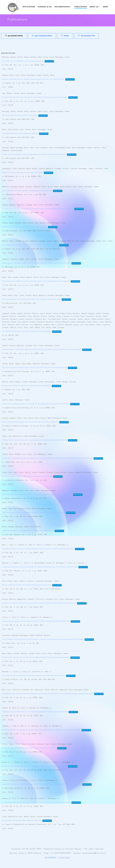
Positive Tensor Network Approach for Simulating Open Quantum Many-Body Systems (34, 766)
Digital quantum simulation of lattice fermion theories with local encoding (30, 245)
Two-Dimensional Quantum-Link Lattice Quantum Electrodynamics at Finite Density (33, 513)
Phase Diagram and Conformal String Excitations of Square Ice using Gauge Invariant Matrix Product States (43, 639)
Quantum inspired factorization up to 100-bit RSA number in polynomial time (31, 299)
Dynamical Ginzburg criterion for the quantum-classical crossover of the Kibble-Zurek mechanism (39, 603)
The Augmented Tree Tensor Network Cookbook (20, 134)
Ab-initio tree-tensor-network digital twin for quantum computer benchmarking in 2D (34, 368)
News (105, 7)
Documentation (62, 7)
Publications (81, 7)
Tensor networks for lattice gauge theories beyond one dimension (27, 191)
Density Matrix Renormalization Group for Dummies (22, 821)
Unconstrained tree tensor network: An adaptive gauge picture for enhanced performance (36, 802)
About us (94, 7)
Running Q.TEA (45, 7)
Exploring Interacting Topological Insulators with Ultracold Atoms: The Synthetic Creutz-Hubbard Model (41, 730)
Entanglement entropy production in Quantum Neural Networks (26, 386)
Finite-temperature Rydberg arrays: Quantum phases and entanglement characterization (36, 281)
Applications (29, 7)
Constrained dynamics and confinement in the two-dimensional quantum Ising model (34, 97)
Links (4, 69)
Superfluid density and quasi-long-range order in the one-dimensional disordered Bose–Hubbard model (41, 784)
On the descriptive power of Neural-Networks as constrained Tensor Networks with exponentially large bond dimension (47, 458)
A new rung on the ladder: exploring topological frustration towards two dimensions (34, 154)
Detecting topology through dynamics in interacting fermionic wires (28, 531)
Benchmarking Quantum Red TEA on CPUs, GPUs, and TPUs (24, 227)
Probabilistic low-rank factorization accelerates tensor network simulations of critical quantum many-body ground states (47, 694)
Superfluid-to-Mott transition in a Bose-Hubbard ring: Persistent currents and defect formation (38, 549)
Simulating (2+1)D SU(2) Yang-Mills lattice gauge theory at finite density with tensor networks (38, 209)
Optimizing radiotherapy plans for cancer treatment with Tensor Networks (30, 422)
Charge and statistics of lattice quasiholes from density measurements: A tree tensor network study (40, 567)
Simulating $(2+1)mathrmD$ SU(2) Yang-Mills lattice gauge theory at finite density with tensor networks (41, 350)
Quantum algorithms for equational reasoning (20, 115)
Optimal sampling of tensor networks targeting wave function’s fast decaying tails (33, 79)
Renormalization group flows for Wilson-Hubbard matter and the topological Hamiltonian (36, 621)
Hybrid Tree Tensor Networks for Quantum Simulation (22, 173)
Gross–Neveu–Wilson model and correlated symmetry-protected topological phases (33, 676)
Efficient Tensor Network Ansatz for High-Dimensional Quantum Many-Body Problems (34, 440)
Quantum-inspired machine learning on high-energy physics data (27, 476)
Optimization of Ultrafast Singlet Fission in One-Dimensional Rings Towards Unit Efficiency (36, 263)
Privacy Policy (64, 858)
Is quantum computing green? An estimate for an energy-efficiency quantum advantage (35, 404)
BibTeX (11, 69)
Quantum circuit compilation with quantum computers (23, 61)
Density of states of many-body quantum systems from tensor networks (29, 748)
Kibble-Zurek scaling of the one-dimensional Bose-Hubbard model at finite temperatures (36, 658)
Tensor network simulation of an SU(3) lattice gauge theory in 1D (27, 585)
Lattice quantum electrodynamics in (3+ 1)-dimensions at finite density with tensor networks (37, 494)
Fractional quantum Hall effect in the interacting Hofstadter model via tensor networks (35, 712)
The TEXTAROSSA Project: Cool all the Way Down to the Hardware (26, 331)
